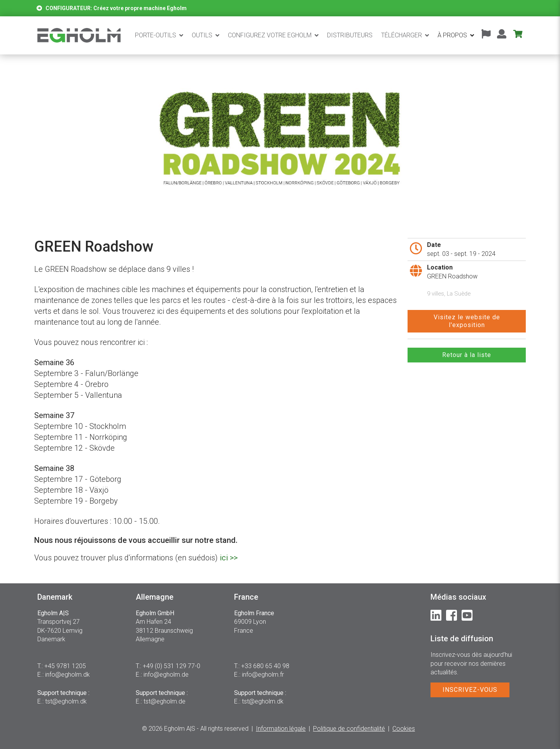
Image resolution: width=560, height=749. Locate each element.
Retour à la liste (467, 355)
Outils (202, 35)
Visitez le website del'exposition (467, 321)
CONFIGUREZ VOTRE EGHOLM (270, 35)
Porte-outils (156, 35)
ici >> (229, 558)
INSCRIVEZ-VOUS (470, 690)
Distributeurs (350, 35)
